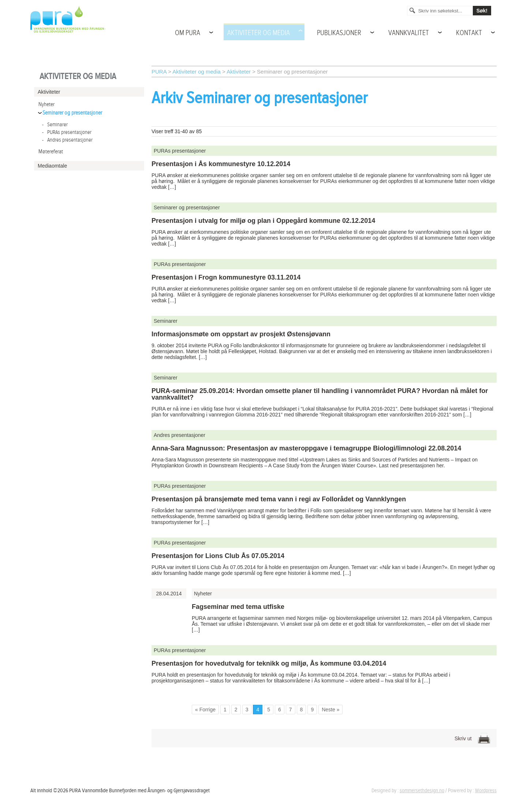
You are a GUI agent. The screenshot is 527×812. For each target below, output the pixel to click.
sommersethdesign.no (422, 791)
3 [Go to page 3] (247, 710)
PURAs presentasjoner (67, 132)
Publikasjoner (339, 33)
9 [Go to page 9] (312, 710)
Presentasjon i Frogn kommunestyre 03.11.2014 (226, 277)
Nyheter (46, 104)
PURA (159, 72)
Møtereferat (51, 152)
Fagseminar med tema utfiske (238, 607)
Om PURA (188, 33)
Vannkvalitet (409, 33)
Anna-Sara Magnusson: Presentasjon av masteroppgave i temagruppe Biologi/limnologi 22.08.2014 (306, 448)
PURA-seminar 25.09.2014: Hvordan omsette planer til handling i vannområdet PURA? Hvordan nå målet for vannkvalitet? (320, 394)
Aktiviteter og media (259, 33)
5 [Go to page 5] (269, 710)
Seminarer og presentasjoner (72, 113)
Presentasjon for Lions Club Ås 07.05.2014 (218, 556)
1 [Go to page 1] (225, 710)
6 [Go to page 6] (280, 710)
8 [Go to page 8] (302, 710)
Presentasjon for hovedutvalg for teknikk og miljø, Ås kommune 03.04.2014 (269, 663)
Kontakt (469, 33)
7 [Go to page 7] (291, 710)
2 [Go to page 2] (236, 710)
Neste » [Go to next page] (330, 710)
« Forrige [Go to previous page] (205, 710)
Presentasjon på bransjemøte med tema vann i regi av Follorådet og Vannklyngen (279, 499)
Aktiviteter (239, 72)
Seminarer (55, 125)
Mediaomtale (52, 166)
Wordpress (486, 791)
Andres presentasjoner (67, 140)
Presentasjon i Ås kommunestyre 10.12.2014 (221, 164)
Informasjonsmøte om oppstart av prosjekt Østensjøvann (241, 334)
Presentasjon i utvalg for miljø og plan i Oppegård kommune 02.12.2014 (263, 221)
